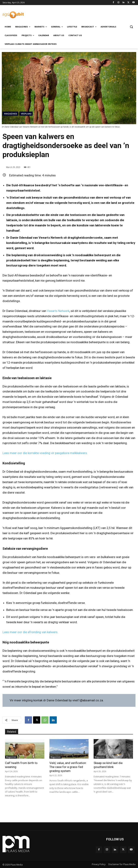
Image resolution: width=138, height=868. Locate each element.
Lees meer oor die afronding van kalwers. (30, 632)
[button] (131, 27)
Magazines (10, 114)
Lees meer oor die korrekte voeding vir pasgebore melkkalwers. (45, 453)
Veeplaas (26, 114)
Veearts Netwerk (58, 311)
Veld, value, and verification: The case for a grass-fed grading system (68, 767)
